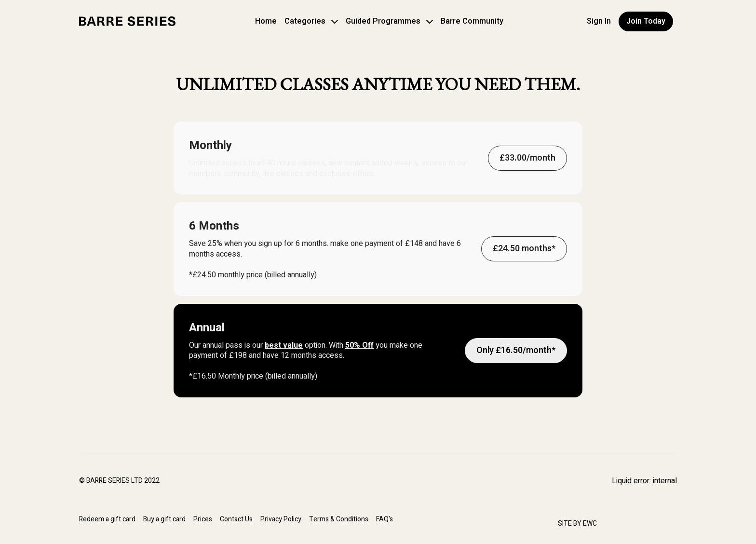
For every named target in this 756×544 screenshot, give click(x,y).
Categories (311, 21)
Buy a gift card (164, 519)
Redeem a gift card (107, 519)
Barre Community (472, 21)
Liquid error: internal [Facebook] (644, 481)
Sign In (599, 21)
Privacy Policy (281, 519)
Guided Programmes (389, 21)
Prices (203, 519)
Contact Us (236, 519)
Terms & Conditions (339, 519)
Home (266, 21)
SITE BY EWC (577, 524)
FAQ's (385, 519)
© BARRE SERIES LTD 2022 (119, 481)
